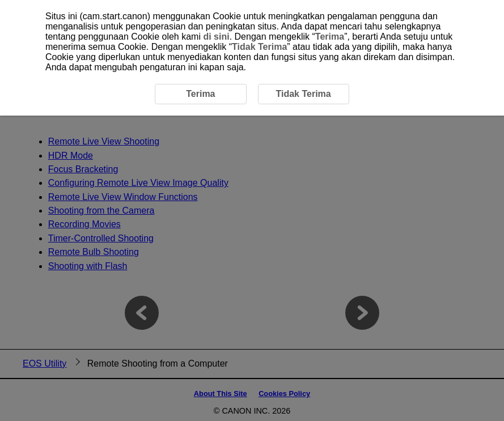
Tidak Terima (259, 47)
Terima (330, 37)
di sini (216, 37)
